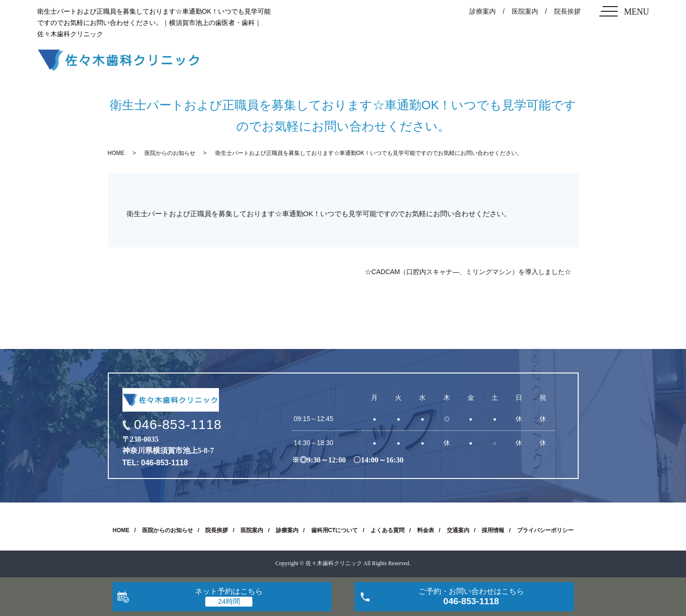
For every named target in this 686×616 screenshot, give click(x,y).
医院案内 (525, 11)
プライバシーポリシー (545, 530)
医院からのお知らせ (170, 153)
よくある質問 (387, 530)
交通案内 (458, 530)
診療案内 (483, 11)
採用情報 (493, 530)
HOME (116, 153)
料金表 (426, 530)
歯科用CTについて (335, 530)
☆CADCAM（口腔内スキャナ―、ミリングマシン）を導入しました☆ (468, 272)
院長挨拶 (567, 11)
